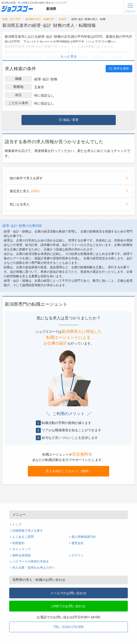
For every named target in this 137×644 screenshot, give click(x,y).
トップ (17, 525)
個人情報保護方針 (84, 537)
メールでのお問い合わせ (68, 593)
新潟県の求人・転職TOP (40, 19)
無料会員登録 (21, 555)
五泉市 (63, 19)
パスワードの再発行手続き (31, 562)
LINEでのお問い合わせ (68, 606)
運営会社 (78, 543)
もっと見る (69, 56)
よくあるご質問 (23, 537)
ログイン (78, 555)
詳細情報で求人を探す (28, 531)
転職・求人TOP (11, 19)
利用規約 (18, 543)
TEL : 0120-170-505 (68, 627)
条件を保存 (119, 69)
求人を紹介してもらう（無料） (69, 471)
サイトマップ (21, 549)
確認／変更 (69, 120)
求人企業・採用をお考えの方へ (34, 568)
